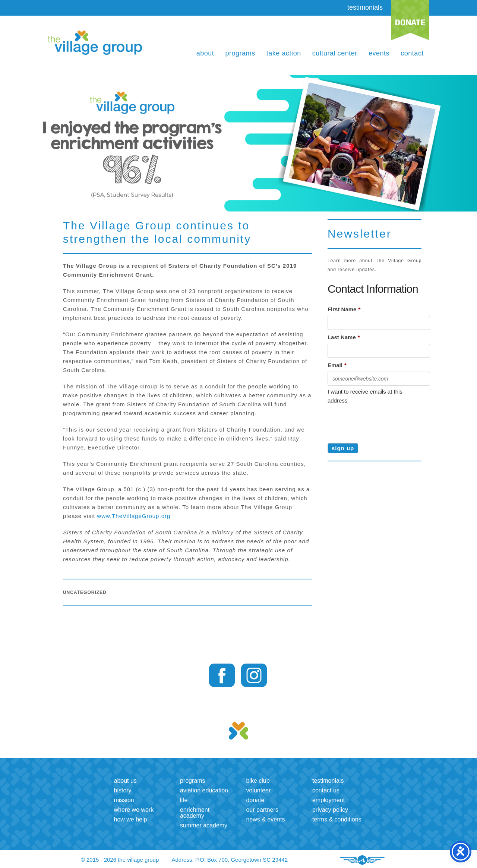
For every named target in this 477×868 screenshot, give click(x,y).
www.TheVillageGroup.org (134, 516)
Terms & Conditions (337, 819)
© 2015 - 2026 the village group (120, 860)
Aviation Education (204, 790)
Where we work (134, 810)
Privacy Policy (330, 810)
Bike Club (258, 781)
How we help (130, 819)
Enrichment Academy (195, 813)
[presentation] (384, 421)
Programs (240, 53)
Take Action (284, 53)
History (122, 790)
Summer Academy (204, 825)
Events (379, 53)
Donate (255, 800)
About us (125, 781)
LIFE (184, 800)
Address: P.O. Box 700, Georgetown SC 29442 (230, 860)
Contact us (326, 790)
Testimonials (328, 781)
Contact (412, 53)
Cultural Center (335, 53)
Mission (124, 800)
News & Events (265, 819)
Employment (328, 800)
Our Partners (262, 810)
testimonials (365, 7)
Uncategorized (85, 592)
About (205, 53)
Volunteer (258, 790)
